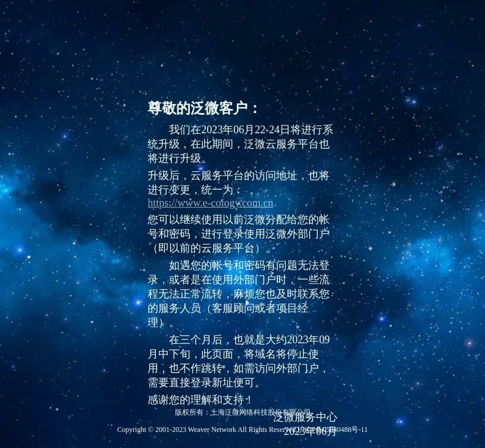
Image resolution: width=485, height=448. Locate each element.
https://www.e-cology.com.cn (210, 203)
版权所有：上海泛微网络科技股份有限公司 (243, 412)
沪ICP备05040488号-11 (333, 430)
